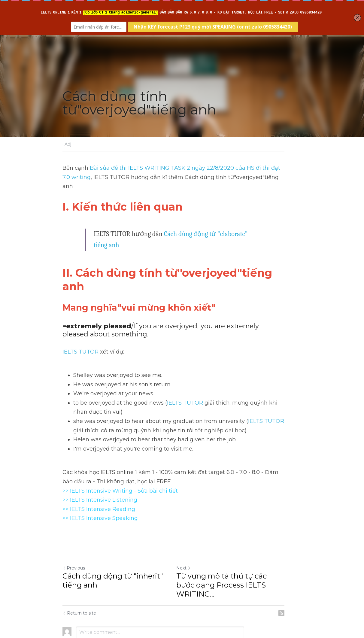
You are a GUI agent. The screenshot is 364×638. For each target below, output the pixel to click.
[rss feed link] (299, 570)
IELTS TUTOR (80, 318)
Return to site (79, 570)
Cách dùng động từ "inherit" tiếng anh (113, 547)
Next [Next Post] (192, 534)
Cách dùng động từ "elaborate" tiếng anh (219, 225)
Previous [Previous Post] (74, 534)
